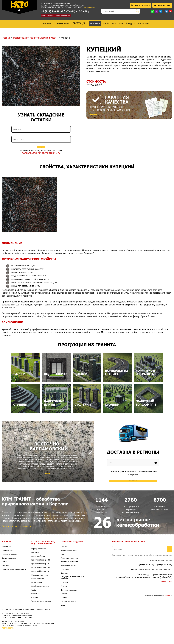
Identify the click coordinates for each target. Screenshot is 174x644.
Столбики (65, 596)
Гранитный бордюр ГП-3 (41, 581)
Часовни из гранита (68, 615)
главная (47, 23)
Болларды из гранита (69, 564)
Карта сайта (8, 642)
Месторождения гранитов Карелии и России (35, 38)
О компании (6, 561)
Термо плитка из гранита (41, 615)
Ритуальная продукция (72, 556)
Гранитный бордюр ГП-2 (41, 578)
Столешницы (36, 608)
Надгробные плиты (68, 580)
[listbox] (133, 471)
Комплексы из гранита (69, 576)
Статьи (4, 576)
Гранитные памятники (69, 572)
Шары (63, 619)
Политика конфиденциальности (14, 583)
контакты (143, 23)
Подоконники (37, 596)
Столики (64, 600)
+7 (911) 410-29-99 (52, 11)
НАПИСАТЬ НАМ (162, 5)
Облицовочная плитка (40, 589)
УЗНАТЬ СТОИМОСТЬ (133, 492)
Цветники (65, 608)
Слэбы (34, 604)
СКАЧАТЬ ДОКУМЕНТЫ (103, 116)
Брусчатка (35, 566)
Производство (7, 564)
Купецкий (66, 38)
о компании (62, 23)
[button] (90, 462)
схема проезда (90, 7)
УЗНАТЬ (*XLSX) (41, 150)
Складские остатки (9, 572)
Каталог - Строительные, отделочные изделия (43, 557)
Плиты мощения (38, 593)
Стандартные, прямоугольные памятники (72, 592)
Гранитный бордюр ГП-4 (41, 585)
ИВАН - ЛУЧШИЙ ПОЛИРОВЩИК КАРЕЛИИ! (56, 15)
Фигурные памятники (69, 604)
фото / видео (127, 23)
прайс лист (110, 23)
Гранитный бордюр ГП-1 (41, 574)
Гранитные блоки (38, 570)
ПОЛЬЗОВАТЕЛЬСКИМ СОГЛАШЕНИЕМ (41, 161)
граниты (95, 23)
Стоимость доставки (10, 568)
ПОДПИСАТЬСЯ (163, 563)
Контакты (5, 580)
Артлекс (168, 609)
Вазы (63, 568)
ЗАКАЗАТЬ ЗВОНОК (141, 5)
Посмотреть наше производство (18, 540)
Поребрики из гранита (40, 600)
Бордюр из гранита (39, 563)
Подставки (65, 583)
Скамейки (65, 587)
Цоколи (64, 611)
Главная (6, 38)
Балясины (65, 561)
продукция (79, 23)
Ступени (35, 611)
